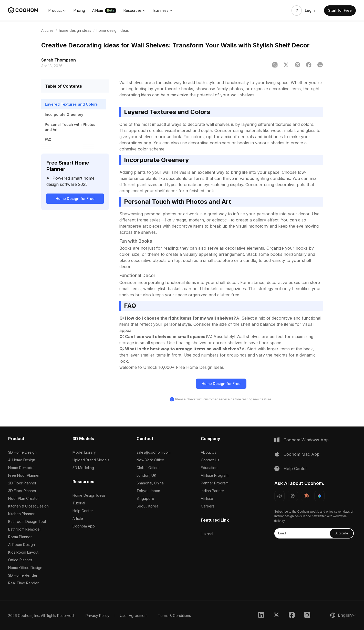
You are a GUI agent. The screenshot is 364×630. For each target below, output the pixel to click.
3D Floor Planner (22, 491)
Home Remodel (21, 468)
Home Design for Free (75, 199)
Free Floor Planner (24, 475)
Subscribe (341, 533)
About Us (209, 452)
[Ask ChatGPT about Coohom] (279, 496)
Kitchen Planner (21, 514)
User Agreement (134, 616)
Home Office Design (25, 568)
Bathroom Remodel (24, 529)
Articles (47, 30)
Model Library (84, 452)
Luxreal (207, 534)
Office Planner (20, 560)
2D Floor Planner (22, 483)
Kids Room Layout (23, 552)
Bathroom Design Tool (27, 521)
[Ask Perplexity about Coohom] (293, 496)
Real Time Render (23, 583)
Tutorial (79, 503)
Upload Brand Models (91, 460)
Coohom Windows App (306, 440)
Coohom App (84, 526)
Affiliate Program (215, 475)
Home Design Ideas (89, 495)
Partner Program (215, 483)
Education (209, 468)
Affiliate (207, 498)
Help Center (83, 511)
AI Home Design (22, 460)
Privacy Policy (97, 616)
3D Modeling (83, 468)
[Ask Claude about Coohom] (306, 496)
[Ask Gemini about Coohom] (319, 496)
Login (310, 11)
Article (78, 518)
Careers (208, 506)
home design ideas (75, 30)
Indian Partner (212, 491)
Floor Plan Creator (24, 498)
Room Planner (20, 537)
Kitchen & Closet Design (28, 506)
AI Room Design (22, 545)
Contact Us (210, 460)
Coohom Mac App (301, 454)
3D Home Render (23, 575)
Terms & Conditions (174, 616)
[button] (57, 11)
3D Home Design (22, 452)
